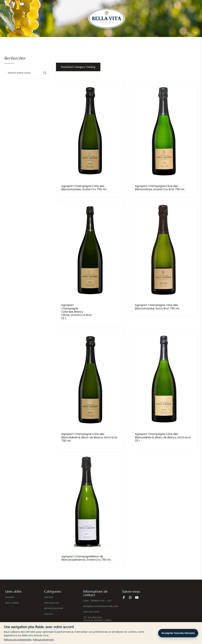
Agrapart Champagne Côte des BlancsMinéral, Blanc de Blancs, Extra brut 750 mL (89, 437)
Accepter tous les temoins (178, 633)
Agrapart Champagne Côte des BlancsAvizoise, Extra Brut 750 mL (157, 307)
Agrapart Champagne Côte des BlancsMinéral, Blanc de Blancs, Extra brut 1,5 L (163, 437)
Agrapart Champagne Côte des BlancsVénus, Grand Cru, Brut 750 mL (160, 188)
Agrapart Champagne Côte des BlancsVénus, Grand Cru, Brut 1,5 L (76, 312)
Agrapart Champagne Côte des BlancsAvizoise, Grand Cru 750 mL (84, 188)
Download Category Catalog (78, 67)
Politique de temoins (43, 640)
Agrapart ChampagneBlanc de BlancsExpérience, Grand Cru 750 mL (86, 558)
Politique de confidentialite (18, 640)
